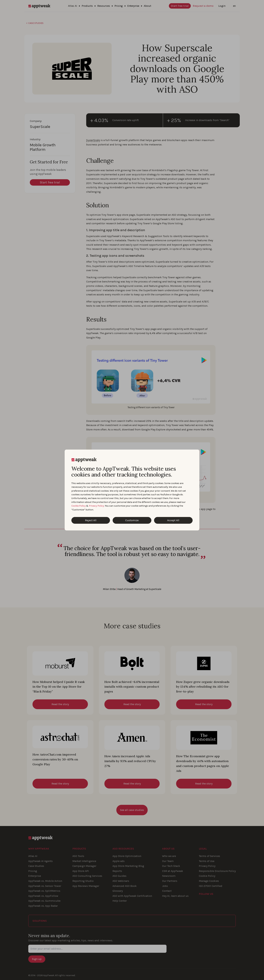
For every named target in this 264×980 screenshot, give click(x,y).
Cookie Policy (79, 506)
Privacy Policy (96, 506)
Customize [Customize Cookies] (132, 520)
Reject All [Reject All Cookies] (91, 520)
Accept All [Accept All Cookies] (173, 520)
